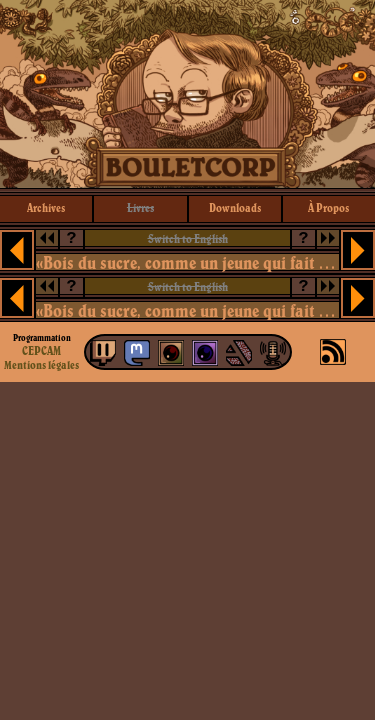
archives (46, 207)
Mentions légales (41, 365)
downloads (235, 207)
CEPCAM (41, 350)
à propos (328, 207)
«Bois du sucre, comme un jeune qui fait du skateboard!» (188, 262)
